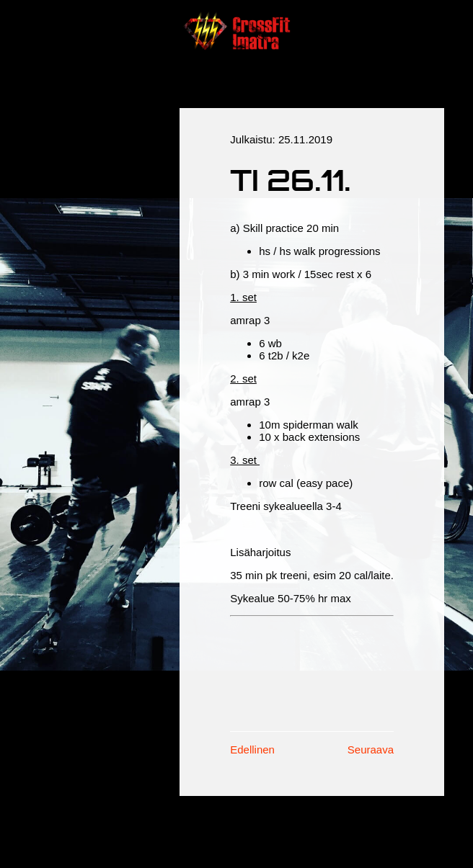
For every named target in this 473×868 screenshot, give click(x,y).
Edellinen (252, 750)
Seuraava (371, 750)
